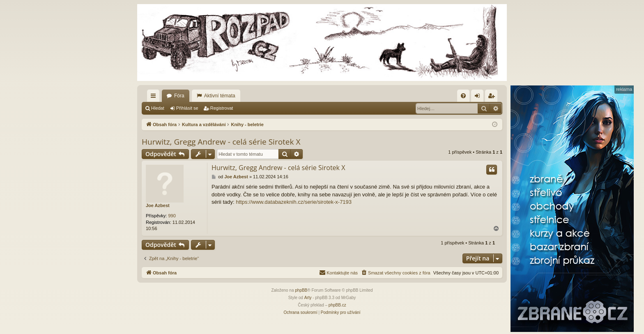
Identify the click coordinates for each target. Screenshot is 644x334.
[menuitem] (463, 96)
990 (172, 216)
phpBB (301, 290)
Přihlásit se (187, 108)
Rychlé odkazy (155, 97)
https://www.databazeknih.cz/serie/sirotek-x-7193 (294, 202)
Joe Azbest (158, 205)
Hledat (158, 108)
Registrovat (222, 108)
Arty (308, 298)
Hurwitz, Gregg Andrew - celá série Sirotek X (221, 142)
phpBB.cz (337, 305)
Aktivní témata (220, 96)
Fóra (179, 96)
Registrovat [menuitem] (493, 97)
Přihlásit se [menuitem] (479, 97)
